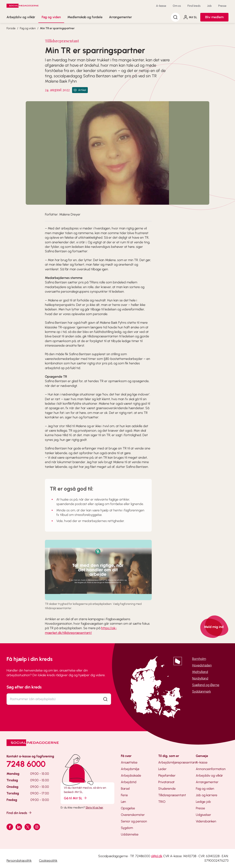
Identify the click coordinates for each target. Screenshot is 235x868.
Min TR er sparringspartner (57, 28)
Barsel (125, 789)
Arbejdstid (129, 782)
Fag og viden (51, 17)
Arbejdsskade (131, 775)
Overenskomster (133, 815)
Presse (222, 6)
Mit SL (190, 17)
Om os (177, 6)
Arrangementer (120, 17)
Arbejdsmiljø (130, 769)
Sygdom (127, 828)
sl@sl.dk (157, 856)
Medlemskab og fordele (85, 17)
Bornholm (199, 659)
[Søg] (175, 17)
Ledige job (203, 802)
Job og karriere (207, 795)
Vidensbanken (206, 821)
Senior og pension (134, 821)
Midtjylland (200, 672)
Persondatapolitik (19, 861)
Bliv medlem (214, 17)
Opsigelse (128, 808)
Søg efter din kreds (24, 687)
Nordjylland (200, 678)
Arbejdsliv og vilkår (21, 17)
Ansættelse (129, 762)
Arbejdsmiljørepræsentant (177, 762)
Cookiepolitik (48, 861)
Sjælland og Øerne (206, 685)
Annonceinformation (211, 769)
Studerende (167, 789)
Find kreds (194, 6)
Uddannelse (130, 834)
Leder (162, 769)
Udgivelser (203, 815)
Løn (123, 802)
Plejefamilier (167, 775)
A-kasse (161, 6)
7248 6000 (26, 764)
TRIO (162, 802)
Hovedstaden (202, 665)
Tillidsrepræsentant (172, 795)
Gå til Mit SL (76, 798)
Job (209, 6)
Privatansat (166, 782)
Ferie (124, 795)
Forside (11, 28)
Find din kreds (19, 813)
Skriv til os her (94, 808)
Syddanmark (202, 691)
